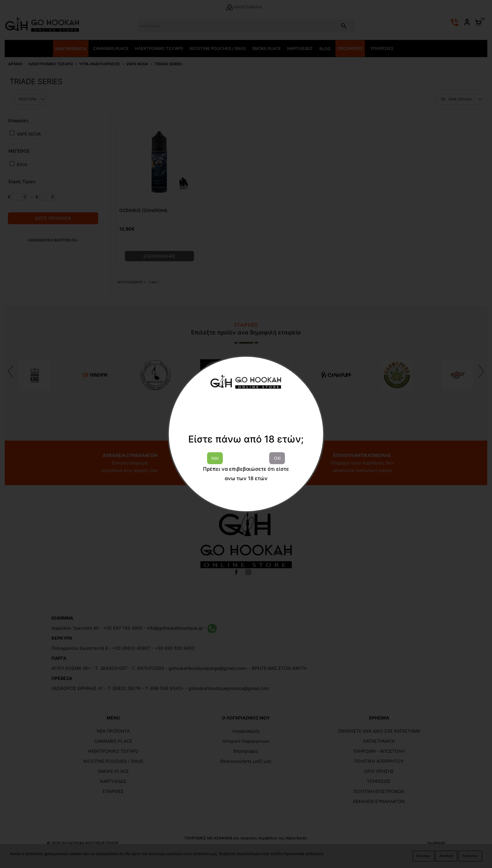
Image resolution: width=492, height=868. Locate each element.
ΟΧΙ (277, 458)
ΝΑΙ (215, 458)
